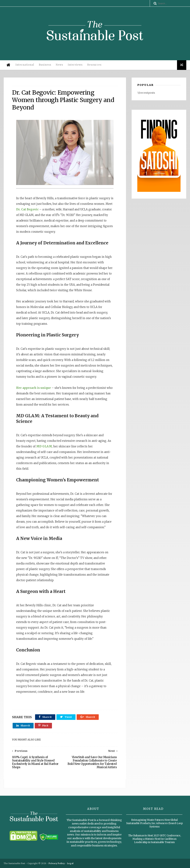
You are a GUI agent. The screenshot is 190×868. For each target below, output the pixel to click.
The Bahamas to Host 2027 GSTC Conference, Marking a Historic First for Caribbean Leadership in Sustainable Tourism (155, 839)
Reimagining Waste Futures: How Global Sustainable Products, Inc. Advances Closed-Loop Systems (154, 823)
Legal (70, 863)
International (25, 65)
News (59, 65)
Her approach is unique (33, 388)
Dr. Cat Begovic (27, 209)
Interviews (75, 65)
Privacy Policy (57, 863)
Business (45, 65)
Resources (94, 65)
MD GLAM (44, 446)
